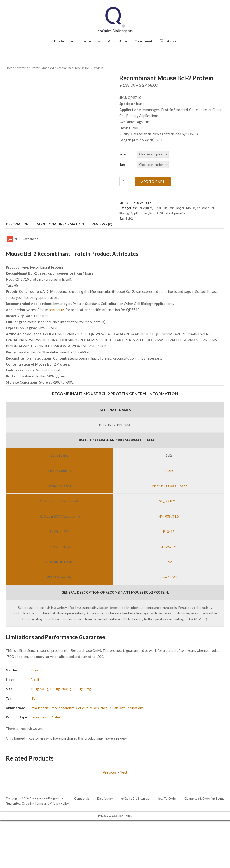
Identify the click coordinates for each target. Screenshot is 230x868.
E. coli (158, 208)
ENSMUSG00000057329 (169, 486)
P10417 (169, 531)
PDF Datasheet (23, 239)
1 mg (88, 689)
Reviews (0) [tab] (102, 224)
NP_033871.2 (169, 501)
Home (10, 68)
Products (61, 41)
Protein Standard (42, 68)
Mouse (191, 208)
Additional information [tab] (60, 224)
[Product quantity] (126, 182)
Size (122, 154)
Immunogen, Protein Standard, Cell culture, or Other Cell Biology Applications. (87, 708)
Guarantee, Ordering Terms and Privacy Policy (37, 803)
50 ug (44, 689)
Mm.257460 (169, 547)
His (165, 208)
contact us (57, 310)
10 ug (35, 689)
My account (143, 41)
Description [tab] (17, 224)
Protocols (88, 41)
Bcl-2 (129, 218)
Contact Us (82, 799)
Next (123, 772)
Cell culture (145, 208)
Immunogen (177, 208)
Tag (122, 164)
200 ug (66, 689)
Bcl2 (169, 562)
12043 (169, 471)
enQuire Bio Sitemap (135, 799)
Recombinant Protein (46, 717)
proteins (22, 68)
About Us (115, 41)
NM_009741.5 (169, 516)
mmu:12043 (169, 577)
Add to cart (153, 182)
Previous (110, 772)
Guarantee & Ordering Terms (204, 799)
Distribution (105, 799)
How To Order (167, 799)
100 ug (55, 689)
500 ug (78, 689)
